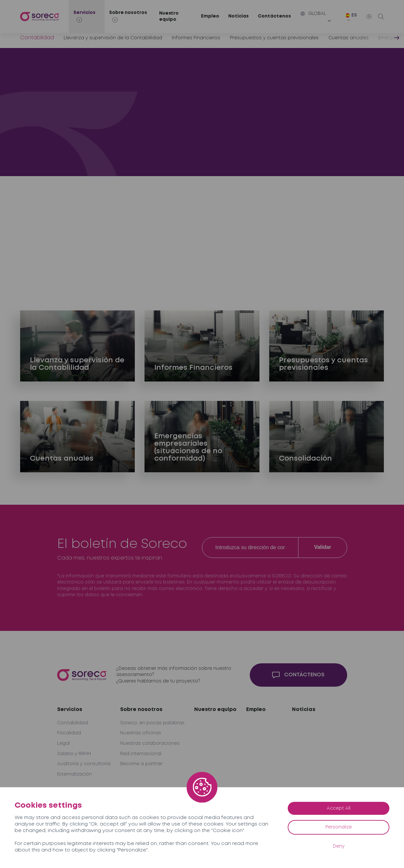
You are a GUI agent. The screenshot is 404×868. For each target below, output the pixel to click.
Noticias (239, 16)
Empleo (210, 16)
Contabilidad (73, 723)
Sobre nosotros (141, 710)
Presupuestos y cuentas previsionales (274, 38)
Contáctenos (274, 16)
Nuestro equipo (169, 17)
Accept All (339, 808)
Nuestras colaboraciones (150, 743)
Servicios (70, 710)
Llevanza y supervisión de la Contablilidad (113, 38)
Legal (63, 743)
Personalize (339, 827)
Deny (339, 846)
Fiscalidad (69, 733)
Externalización (75, 774)
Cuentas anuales (348, 38)
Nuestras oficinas (141, 733)
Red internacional (141, 754)
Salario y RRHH (74, 754)
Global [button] (313, 14)
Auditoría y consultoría (84, 764)
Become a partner (141, 764)
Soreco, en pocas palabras (152, 723)
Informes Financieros (196, 38)
